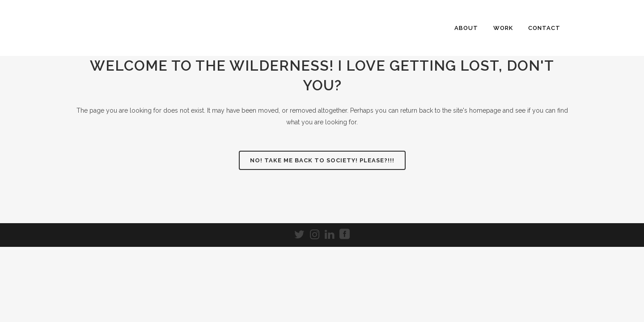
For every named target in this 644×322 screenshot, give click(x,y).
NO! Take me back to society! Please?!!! (322, 160)
